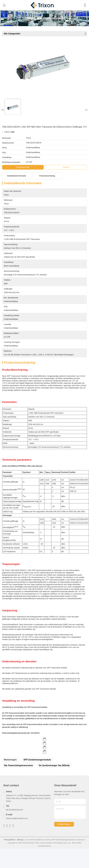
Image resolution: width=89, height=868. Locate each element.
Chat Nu (66, 167)
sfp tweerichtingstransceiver (19, 774)
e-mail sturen (64, 833)
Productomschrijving (47, 176)
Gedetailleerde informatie (17, 176)
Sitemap (20, 848)
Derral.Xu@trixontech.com (17, 827)
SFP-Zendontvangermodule (37, 768)
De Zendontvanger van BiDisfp (54, 774)
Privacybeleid (9, 848)
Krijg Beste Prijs (23, 167)
